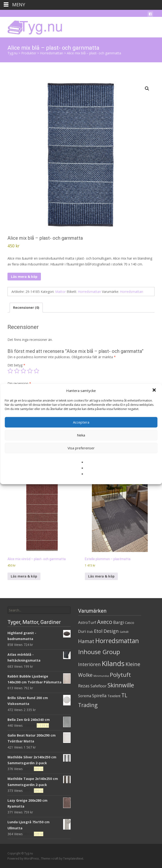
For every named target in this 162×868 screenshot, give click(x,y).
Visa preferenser (81, 448)
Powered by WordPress (23, 859)
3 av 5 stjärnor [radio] (23, 371)
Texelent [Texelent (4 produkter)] (114, 696)
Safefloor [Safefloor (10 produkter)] (99, 686)
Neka (81, 435)
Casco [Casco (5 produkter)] (130, 623)
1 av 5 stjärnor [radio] (10, 371)
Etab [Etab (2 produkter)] (90, 632)
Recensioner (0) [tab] (26, 307)
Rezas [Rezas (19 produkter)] (84, 686)
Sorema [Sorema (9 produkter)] (85, 696)
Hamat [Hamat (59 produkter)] (86, 641)
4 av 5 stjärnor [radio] (30, 371)
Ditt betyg (16, 365)
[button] (155, 391)
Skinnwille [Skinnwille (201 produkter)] (121, 685)
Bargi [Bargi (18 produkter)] (119, 622)
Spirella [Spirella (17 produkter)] (99, 696)
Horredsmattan (89, 292)
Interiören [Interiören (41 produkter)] (89, 664)
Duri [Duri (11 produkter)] (82, 631)
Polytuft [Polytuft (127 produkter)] (120, 675)
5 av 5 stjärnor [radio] (36, 371)
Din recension (19, 383)
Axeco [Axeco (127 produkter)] (105, 622)
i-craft (55, 859)
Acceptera (81, 422)
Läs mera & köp (24, 277)
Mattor (60, 292)
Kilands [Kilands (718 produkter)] (113, 663)
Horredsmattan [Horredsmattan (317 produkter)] (117, 641)
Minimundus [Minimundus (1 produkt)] (101, 676)
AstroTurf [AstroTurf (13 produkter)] (87, 622)
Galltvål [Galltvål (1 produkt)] (124, 632)
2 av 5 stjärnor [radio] (17, 371)
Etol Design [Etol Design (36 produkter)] (106, 631)
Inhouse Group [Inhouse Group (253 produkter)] (99, 652)
